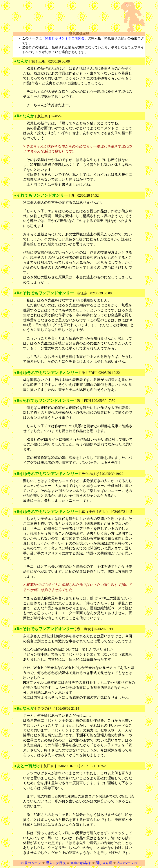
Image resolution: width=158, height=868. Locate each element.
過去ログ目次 (56, 863)
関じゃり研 (104, 863)
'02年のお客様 (81, 863)
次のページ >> (128, 863)
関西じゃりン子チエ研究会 (65, 38)
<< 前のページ (30, 863)
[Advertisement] (65, 17)
